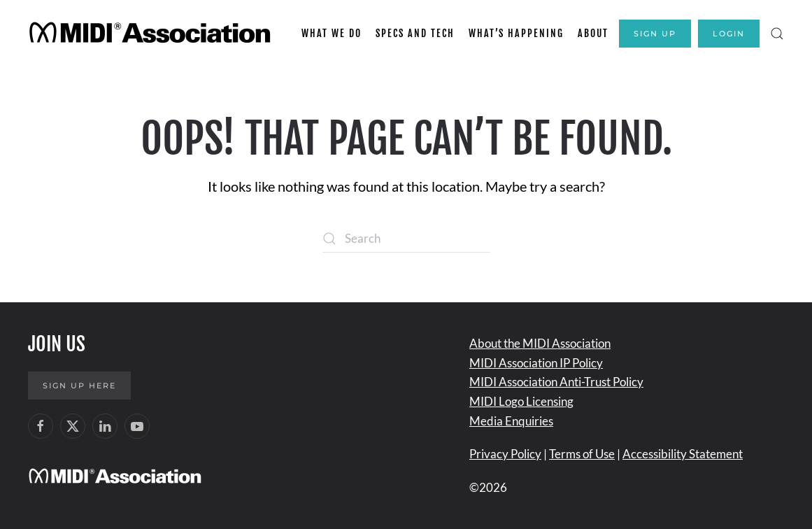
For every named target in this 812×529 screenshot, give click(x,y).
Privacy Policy (505, 454)
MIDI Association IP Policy (536, 363)
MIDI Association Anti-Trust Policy (556, 382)
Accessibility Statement (683, 454)
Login (729, 34)
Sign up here (79, 386)
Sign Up (655, 34)
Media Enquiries (511, 421)
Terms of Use (582, 454)
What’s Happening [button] (516, 33)
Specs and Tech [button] (415, 33)
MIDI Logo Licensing (521, 401)
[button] (777, 34)
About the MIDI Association (540, 343)
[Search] (406, 239)
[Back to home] (152, 34)
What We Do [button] (332, 33)
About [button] (593, 33)
